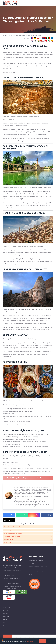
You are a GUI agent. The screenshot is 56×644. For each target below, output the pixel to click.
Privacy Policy (30, 642)
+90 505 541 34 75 (9, 576)
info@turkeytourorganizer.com (12, 578)
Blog (4, 622)
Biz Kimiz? (32, 575)
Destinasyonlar (7, 608)
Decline (51, 641)
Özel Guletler (6, 614)
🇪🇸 (52, 41)
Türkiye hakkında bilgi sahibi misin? (38, 566)
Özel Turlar (6, 611)
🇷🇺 (38, 38)
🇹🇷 (47, 41)
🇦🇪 (47, 38)
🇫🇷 (32, 38)
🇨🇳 (41, 41)
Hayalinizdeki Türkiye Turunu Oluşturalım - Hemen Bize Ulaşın (24, 478)
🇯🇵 (41, 38)
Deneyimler (6, 617)
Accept (43, 641)
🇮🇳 (38, 41)
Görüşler (5, 620)
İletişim (5, 625)
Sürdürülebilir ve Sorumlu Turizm (38, 569)
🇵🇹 (49, 38)
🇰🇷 (35, 41)
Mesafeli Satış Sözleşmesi (36, 572)
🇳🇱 (44, 38)
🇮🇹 (49, 41)
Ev (3, 605)
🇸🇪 (52, 38)
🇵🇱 (44, 41)
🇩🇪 (35, 38)
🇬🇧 (32, 41)
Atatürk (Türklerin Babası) (36, 560)
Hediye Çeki (32, 563)
